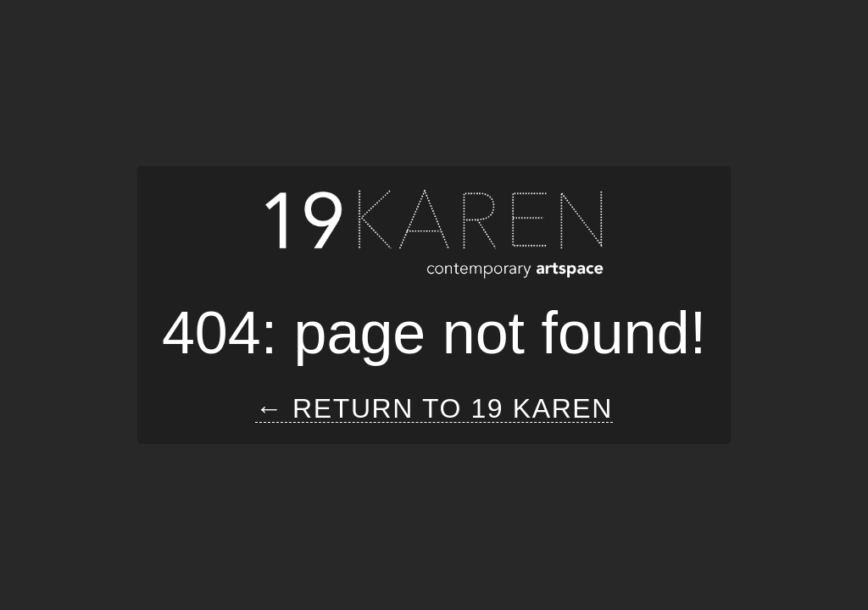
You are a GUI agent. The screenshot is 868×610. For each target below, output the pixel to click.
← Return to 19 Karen (434, 409)
